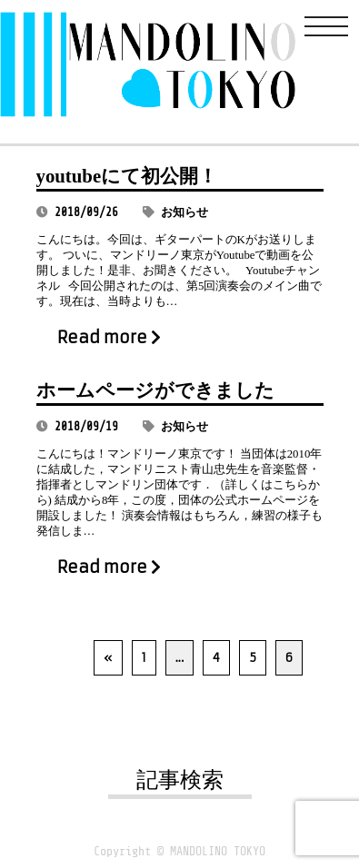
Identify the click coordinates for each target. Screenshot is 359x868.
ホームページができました (155, 390)
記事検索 (180, 780)
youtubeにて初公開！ (127, 176)
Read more (109, 338)
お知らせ (184, 212)
